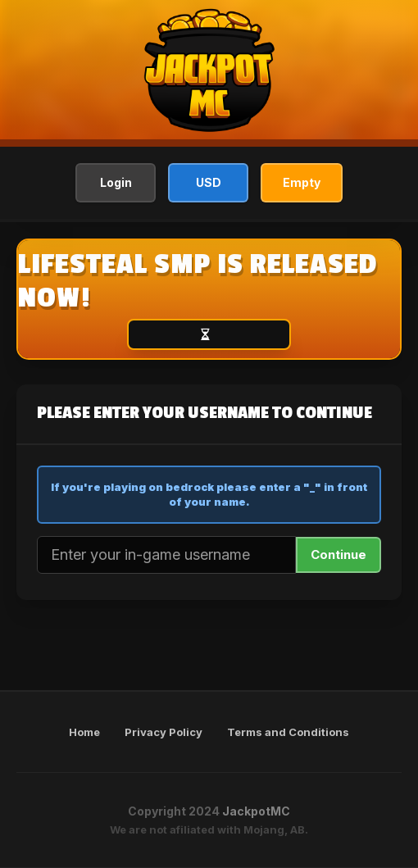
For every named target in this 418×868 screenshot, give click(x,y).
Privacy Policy (164, 732)
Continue (338, 554)
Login (116, 182)
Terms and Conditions (288, 732)
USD (209, 182)
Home (84, 732)
